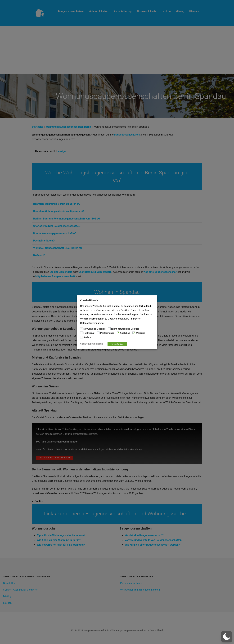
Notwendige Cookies (94, 329)
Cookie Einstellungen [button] (91, 344)
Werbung (140, 333)
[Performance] (98, 333)
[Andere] (81, 337)
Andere (87, 337)
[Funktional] (81, 333)
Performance (107, 333)
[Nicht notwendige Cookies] (109, 329)
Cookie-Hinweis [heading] (89, 300)
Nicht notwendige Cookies (125, 329)
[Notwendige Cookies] (81, 329)
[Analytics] (118, 333)
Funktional (89, 333)
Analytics (125, 333)
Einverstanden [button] (117, 344)
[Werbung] (134, 333)
